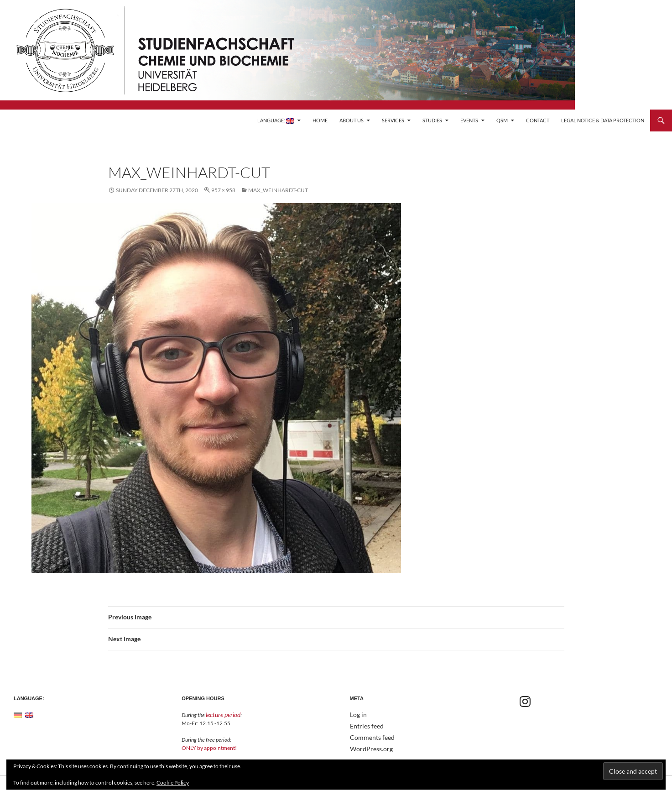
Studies (432, 120)
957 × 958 (223, 190)
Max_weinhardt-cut (278, 190)
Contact (538, 120)
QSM (502, 120)
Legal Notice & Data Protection (603, 120)
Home (320, 120)
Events (469, 120)
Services (393, 120)
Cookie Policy (173, 783)
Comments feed (369, 736)
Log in (357, 715)
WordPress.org (368, 747)
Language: (276, 120)
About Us (352, 120)
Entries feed (364, 725)
